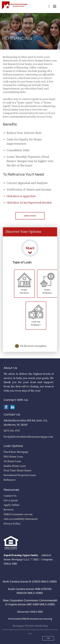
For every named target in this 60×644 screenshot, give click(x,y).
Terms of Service (52, 630)
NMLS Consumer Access (18, 514)
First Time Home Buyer (18, 471)
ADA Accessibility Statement (21, 519)
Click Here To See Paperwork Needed (29, 203)
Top (48, 638)
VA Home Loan (12, 461)
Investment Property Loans (20, 475)
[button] (30, 216)
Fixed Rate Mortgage (16, 452)
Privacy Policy (12, 524)
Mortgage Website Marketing (30, 626)
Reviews (9, 510)
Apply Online (12, 505)
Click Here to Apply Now (21, 196)
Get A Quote (11, 500)
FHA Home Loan (13, 457)
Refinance (10, 480)
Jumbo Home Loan (15, 466)
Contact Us (10, 496)
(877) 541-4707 (12, 431)
